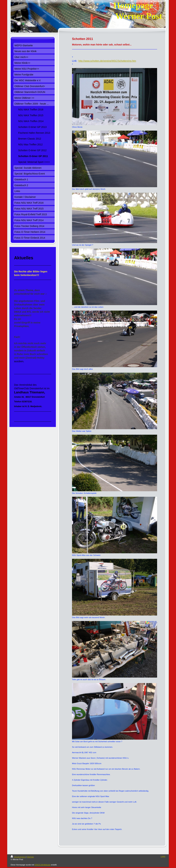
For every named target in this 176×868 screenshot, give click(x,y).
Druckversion (18, 857)
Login (163, 856)
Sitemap (30, 857)
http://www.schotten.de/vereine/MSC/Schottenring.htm (107, 61)
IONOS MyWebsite (43, 865)
